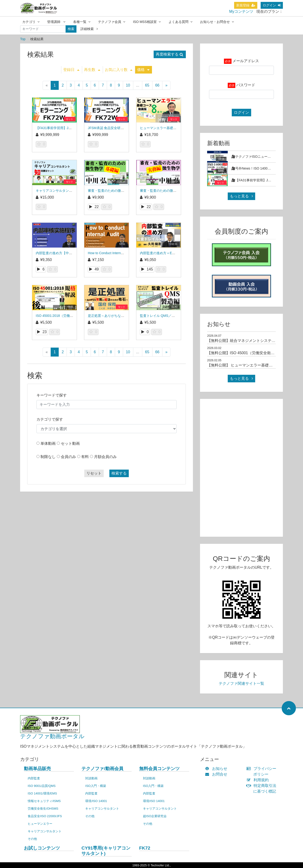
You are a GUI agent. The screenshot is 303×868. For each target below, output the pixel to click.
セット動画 (70, 443)
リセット (94, 473)
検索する (119, 473)
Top (23, 39)
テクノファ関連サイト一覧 (241, 683)
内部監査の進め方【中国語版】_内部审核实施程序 (73, 253)
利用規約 (259, 780)
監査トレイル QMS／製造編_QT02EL (168, 316)
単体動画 (48, 443)
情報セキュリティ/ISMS (44, 801)
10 (128, 85)
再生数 (92, 70)
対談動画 (91, 778)
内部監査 (34, 778)
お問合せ (217, 774)
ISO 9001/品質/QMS (42, 786)
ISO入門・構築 (96, 786)
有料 (85, 457)
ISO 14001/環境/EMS (42, 793)
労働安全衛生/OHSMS (43, 809)
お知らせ (217, 769)
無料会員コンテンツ (159, 769)
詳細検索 (89, 29)
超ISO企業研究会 (155, 816)
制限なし (48, 457)
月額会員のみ (105, 457)
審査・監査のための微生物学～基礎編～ (118, 191)
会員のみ (68, 457)
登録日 (71, 70)
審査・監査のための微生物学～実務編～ (170, 191)
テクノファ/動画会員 (102, 769)
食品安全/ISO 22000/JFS (45, 816)
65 (147, 85)
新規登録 (246, 5)
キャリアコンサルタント (45, 831)
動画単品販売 (37, 769)
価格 (143, 70)
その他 (32, 839)
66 (157, 85)
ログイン (272, 5)
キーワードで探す (52, 395)
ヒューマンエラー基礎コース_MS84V (168, 128)
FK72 (145, 848)
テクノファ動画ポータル (52, 736)
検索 (71, 29)
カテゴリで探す (50, 419)
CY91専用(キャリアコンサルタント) (106, 851)
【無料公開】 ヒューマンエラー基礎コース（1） (248, 365)
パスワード (246, 85)
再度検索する (169, 54)
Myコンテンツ (241, 11)
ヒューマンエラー (40, 824)
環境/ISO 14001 (96, 801)
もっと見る (241, 196)
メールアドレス (246, 61)
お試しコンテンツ (42, 848)
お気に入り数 (119, 70)
